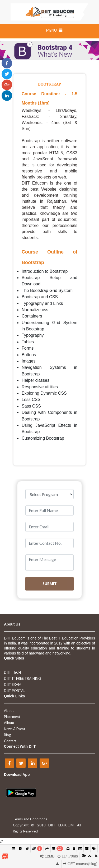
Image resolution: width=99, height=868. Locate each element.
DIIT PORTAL (15, 691)
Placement (12, 717)
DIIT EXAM (13, 685)
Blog (7, 735)
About (9, 711)
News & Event (15, 729)
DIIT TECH (12, 672)
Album (9, 723)
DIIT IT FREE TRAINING (22, 678)
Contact (10, 741)
